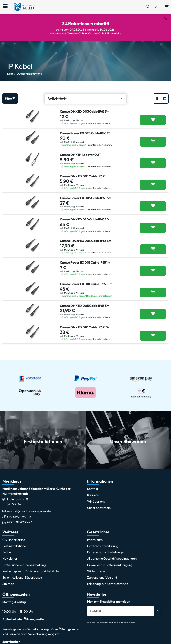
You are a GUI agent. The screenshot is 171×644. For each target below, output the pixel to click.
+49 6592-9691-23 (19, 522)
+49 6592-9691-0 (19, 517)
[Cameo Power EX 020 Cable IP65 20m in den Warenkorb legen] (153, 142)
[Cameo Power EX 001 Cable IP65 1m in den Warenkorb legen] (153, 271)
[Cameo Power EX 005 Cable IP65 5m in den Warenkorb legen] (153, 206)
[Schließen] (166, 19)
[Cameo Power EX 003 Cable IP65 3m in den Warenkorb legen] (153, 249)
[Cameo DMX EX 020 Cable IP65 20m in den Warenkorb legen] (153, 228)
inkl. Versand (78, 142)
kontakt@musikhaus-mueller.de (29, 511)
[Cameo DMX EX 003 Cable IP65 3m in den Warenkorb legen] (153, 120)
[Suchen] (148, 7)
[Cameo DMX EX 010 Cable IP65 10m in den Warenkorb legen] (153, 336)
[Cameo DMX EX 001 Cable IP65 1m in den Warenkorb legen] (153, 185)
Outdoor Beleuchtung (29, 74)
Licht (10, 74)
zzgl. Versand (78, 120)
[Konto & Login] (157, 7)
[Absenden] (157, 611)
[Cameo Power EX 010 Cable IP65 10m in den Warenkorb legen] (153, 293)
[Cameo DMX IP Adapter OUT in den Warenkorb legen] (153, 163)
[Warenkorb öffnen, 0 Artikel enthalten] (167, 7)
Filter (10, 99)
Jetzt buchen (11, 642)
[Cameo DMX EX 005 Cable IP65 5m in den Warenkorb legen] (153, 314)
